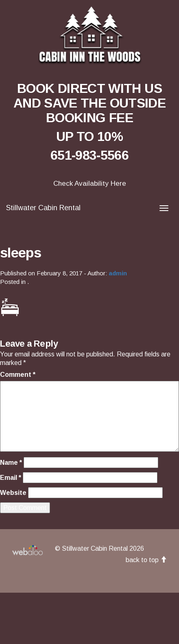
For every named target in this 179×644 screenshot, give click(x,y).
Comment (18, 375)
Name (11, 463)
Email (11, 478)
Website (13, 493)
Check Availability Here (90, 184)
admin (118, 273)
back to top (146, 560)
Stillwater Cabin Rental (43, 208)
